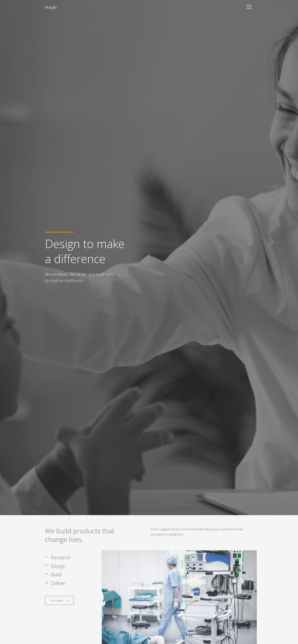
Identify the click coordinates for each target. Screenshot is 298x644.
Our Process (57, 601)
